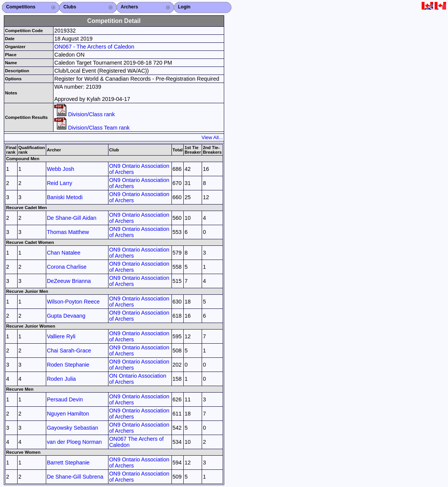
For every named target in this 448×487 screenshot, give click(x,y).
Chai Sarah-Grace (69, 351)
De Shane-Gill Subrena (75, 477)
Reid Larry (60, 183)
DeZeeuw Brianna (69, 281)
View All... (212, 137)
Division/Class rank (84, 114)
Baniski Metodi (65, 197)
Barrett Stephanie (68, 463)
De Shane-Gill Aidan (72, 218)
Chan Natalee (64, 253)
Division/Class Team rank (92, 128)
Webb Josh (61, 169)
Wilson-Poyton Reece (73, 302)
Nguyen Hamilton (68, 414)
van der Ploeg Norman (74, 442)
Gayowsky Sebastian (73, 428)
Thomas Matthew (68, 232)
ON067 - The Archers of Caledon (94, 47)
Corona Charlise (67, 267)
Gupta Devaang (66, 316)
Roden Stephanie (68, 365)
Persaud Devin (65, 399)
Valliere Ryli (61, 336)
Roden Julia (61, 379)
